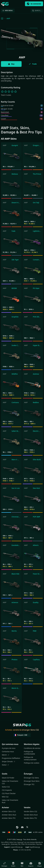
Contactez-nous (8, 752)
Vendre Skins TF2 (30, 818)
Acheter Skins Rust (9, 815)
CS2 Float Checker (9, 793)
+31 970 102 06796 (25, 850)
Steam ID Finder (8, 778)
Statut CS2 (6, 787)
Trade (33, 64)
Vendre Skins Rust (31, 815)
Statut (5, 765)
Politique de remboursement (30, 758)
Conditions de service (32, 748)
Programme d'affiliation (11, 758)
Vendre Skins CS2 (31, 811)
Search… (37, 11)
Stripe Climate (9, 761)
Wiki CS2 (5, 797)
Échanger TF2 (29, 784)
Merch (6, 755)
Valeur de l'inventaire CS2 (10, 782)
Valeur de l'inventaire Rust (10, 801)
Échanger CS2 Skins (31, 778)
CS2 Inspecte (7, 790)
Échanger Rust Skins (32, 781)
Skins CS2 (35, 730)
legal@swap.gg (35, 847)
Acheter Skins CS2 (9, 811)
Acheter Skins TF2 (9, 818)
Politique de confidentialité (29, 753)
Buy (11, 64)
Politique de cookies (32, 763)
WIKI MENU (8, 11)
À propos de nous (9, 748)
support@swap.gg (16, 847)
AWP (8, 18)
